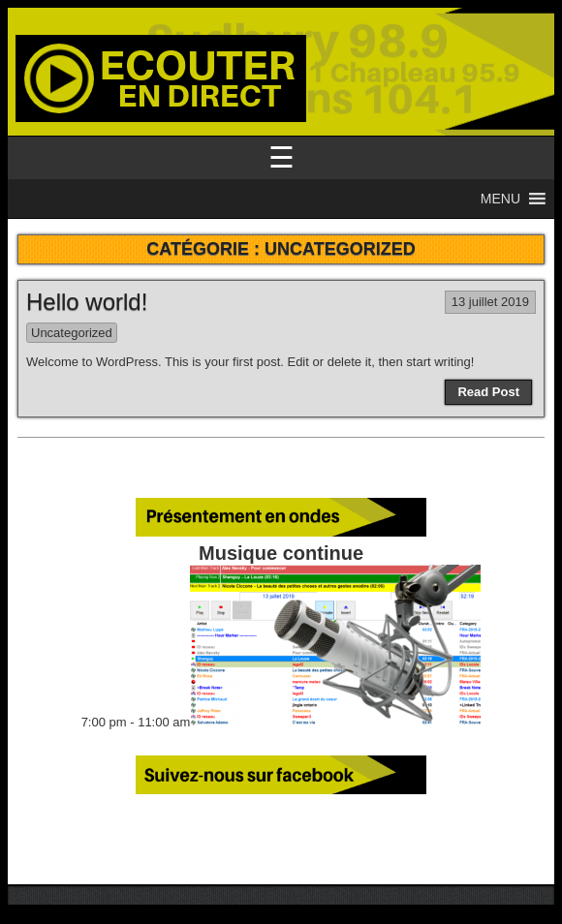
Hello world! (87, 302)
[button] (500, 199)
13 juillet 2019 (490, 302)
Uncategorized (72, 333)
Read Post (488, 392)
